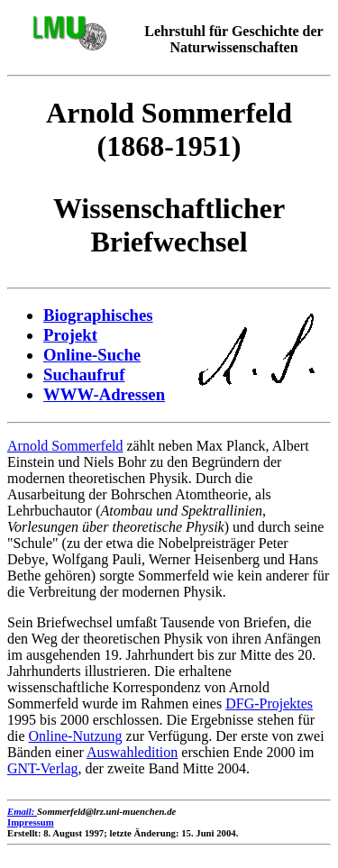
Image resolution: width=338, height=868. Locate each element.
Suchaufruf (84, 375)
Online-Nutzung (76, 736)
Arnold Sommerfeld (65, 446)
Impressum (31, 822)
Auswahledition (132, 752)
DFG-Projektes (269, 704)
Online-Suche (92, 355)
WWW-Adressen (104, 394)
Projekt (70, 335)
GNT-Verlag (43, 768)
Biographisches (98, 315)
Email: (22, 811)
